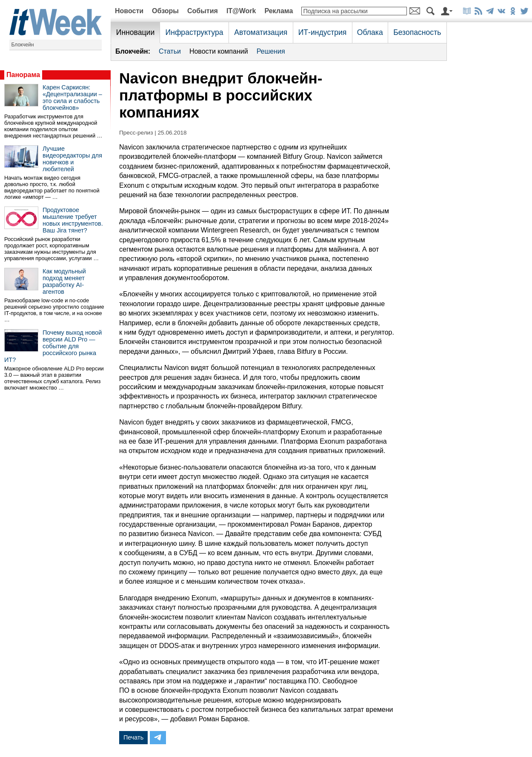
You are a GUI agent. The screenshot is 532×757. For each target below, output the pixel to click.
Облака (370, 32)
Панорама (23, 75)
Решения (271, 51)
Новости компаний (219, 51)
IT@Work (241, 11)
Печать (133, 737)
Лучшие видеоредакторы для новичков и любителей (72, 159)
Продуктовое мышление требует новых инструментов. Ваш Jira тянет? (73, 220)
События (203, 11)
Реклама (279, 11)
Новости (129, 11)
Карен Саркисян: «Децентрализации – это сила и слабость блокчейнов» (72, 97)
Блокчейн (23, 45)
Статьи (170, 51)
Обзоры (165, 11)
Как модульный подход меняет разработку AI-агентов (64, 281)
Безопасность (417, 32)
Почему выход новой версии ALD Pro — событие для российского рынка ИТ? (53, 346)
